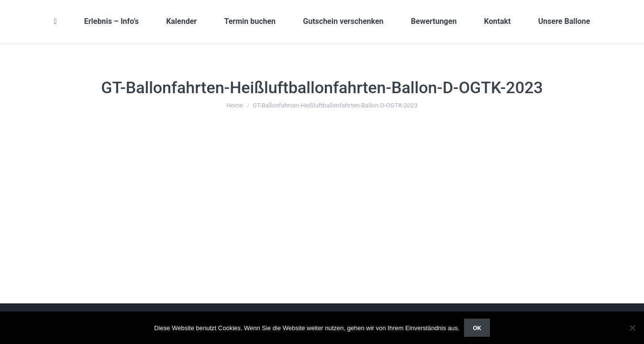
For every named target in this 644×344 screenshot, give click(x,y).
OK (477, 328)
